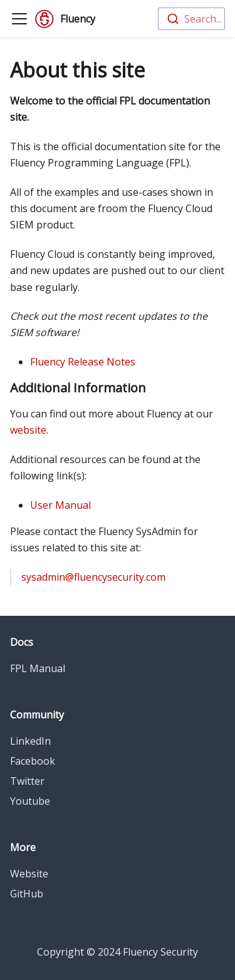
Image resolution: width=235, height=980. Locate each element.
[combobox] (191, 19)
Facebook (33, 761)
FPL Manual (38, 668)
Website (29, 874)
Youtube (30, 801)
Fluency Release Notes (83, 362)
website (28, 430)
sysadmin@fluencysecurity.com (93, 577)
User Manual (60, 505)
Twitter (27, 781)
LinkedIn (30, 741)
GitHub (27, 894)
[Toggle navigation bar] (19, 19)
